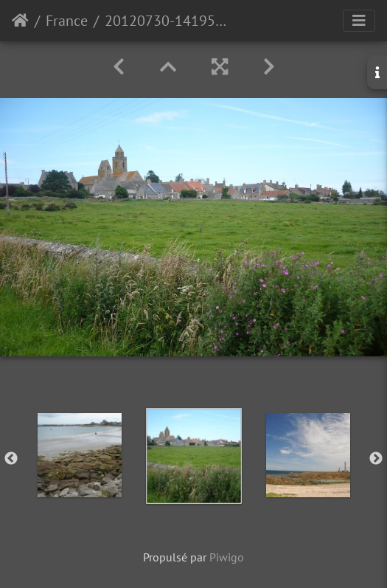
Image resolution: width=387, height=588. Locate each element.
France (67, 21)
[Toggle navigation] (359, 21)
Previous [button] (11, 459)
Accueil (20, 21)
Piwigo (227, 557)
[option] (79, 455)
